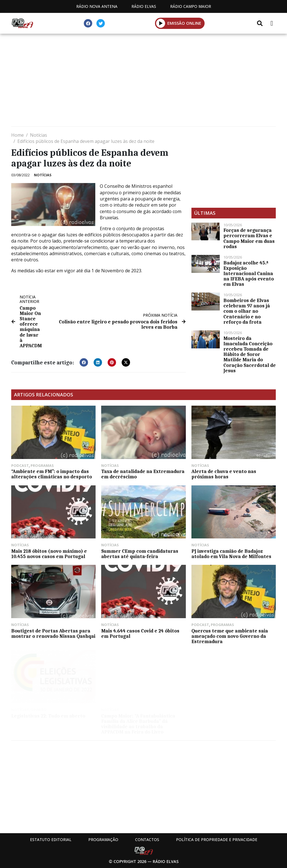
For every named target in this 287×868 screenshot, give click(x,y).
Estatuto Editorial (51, 840)
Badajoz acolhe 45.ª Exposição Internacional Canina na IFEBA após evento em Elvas (249, 274)
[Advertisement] (143, 81)
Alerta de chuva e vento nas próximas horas (224, 474)
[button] (161, 23)
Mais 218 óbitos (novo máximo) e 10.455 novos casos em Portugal (49, 554)
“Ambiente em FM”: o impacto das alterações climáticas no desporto (52, 474)
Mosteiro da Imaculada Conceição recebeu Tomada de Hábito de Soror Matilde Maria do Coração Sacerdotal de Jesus (250, 354)
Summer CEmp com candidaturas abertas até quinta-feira (140, 554)
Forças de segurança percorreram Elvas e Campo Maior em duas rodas (249, 238)
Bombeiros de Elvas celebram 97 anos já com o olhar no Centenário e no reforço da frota (247, 311)
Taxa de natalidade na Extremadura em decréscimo (143, 474)
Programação (103, 840)
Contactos (147, 840)
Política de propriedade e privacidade (217, 840)
